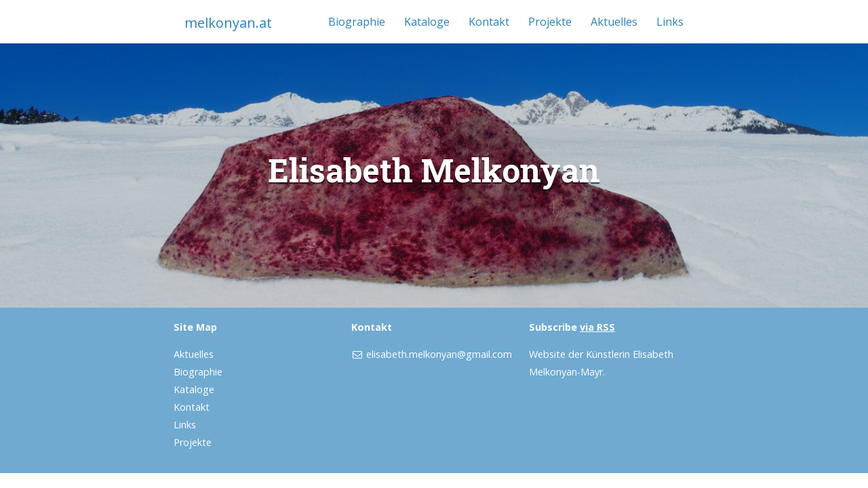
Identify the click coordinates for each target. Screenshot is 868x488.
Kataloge (427, 22)
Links (670, 22)
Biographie (357, 22)
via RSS (597, 327)
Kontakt (489, 22)
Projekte (550, 22)
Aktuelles (614, 22)
